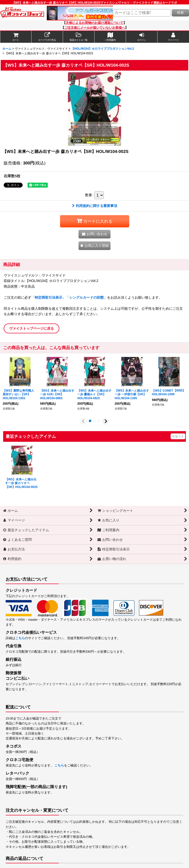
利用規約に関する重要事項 (95, 206)
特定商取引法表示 (48, 297)
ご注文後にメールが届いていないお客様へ (95, 28)
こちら (20, 638)
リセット (178, 436)
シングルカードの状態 (86, 297)
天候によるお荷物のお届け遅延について (94, 23)
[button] (79, 37)
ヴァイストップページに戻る (31, 328)
